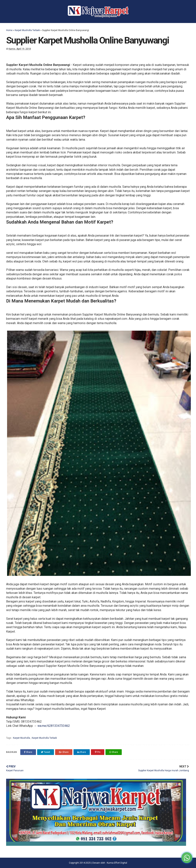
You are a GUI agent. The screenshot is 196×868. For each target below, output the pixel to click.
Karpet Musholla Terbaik (27, 30)
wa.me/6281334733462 (54, 726)
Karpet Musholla (22, 738)
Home (9, 30)
